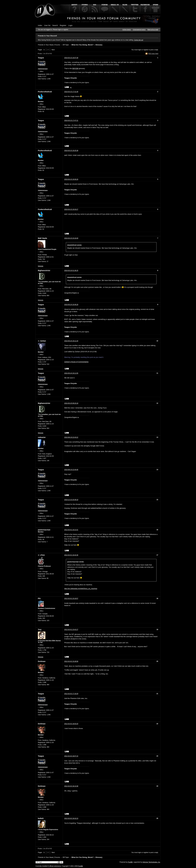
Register (63, 25)
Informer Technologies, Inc (151, 862)
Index (40, 25)
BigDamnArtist (44, 271)
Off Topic (66, 45)
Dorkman (42, 661)
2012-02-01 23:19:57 (71, 598)
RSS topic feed (153, 54)
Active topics (127, 30)
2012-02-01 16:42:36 (71, 555)
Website (41, 266)
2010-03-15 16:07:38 (71, 58)
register (146, 50)
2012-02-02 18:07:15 (71, 756)
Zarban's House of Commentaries (76, 362)
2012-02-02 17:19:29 (71, 694)
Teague (41, 58)
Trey (40, 630)
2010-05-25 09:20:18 (71, 403)
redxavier (42, 437)
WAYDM (75, 68)
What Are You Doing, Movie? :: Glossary (87, 45)
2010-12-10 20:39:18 (71, 500)
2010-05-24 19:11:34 (71, 341)
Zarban (43, 341)
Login (70, 25)
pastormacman (44, 530)
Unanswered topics (139, 30)
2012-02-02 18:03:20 (71, 724)
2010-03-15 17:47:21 (71, 120)
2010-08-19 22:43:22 (71, 437)
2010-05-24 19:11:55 (71, 373)
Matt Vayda (42, 238)
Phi (39, 598)
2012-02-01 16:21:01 (71, 530)
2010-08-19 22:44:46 (71, 470)
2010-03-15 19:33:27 (71, 209)
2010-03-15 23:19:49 (71, 238)
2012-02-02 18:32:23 (71, 818)
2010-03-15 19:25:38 (71, 151)
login (140, 50)
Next (53, 50)
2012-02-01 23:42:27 (71, 630)
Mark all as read (153, 30)
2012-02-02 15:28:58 (71, 661)
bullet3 (41, 818)
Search (55, 25)
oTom (42, 555)
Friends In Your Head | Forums (49, 45)
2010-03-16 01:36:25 (71, 271)
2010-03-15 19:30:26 (71, 179)
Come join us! (139, 40)
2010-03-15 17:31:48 (71, 92)
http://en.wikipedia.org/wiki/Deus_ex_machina (81, 589)
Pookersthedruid (45, 92)
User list (47, 25)
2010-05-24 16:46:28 (71, 305)
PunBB (130, 862)
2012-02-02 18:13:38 (71, 786)
